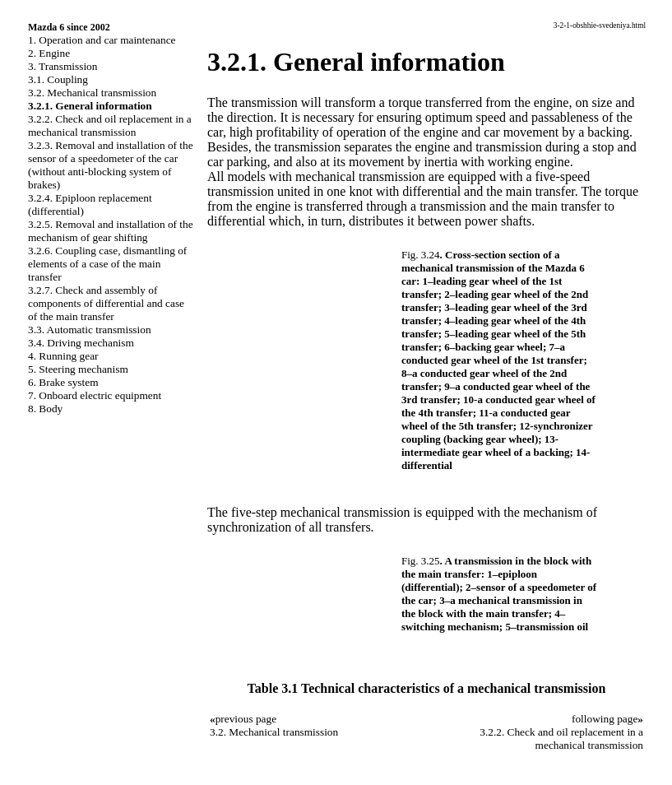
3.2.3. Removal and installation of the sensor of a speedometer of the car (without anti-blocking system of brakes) (111, 165)
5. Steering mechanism (78, 369)
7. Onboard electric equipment (95, 395)
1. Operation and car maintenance (102, 40)
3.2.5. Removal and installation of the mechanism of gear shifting (111, 231)
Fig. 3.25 (421, 561)
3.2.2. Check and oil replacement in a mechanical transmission (110, 125)
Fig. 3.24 (421, 255)
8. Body (45, 409)
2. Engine (49, 53)
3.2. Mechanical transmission (92, 93)
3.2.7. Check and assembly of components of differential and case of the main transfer (106, 303)
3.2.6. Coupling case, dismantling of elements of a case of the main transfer (107, 264)
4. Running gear (63, 356)
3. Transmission (63, 66)
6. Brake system (63, 382)
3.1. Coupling (58, 79)
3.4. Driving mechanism (81, 343)
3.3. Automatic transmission (90, 330)
